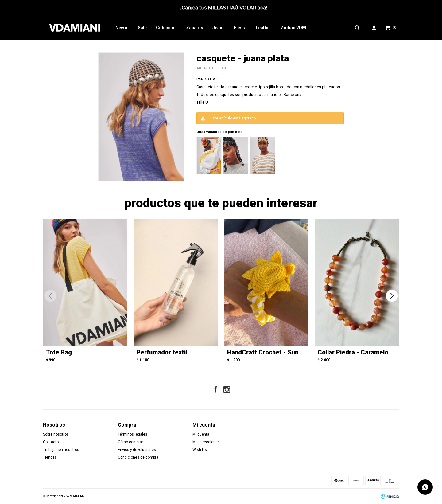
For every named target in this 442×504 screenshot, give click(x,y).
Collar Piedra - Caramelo (353, 352)
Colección (166, 28)
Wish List (200, 450)
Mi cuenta (201, 434)
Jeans (219, 28)
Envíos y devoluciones (137, 450)
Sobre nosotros (56, 434)
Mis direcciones (206, 442)
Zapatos (195, 28)
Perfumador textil (162, 352)
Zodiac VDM (293, 28)
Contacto (51, 442)
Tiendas (50, 457)
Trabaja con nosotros (61, 450)
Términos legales (133, 434)
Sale (142, 28)
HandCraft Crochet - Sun (263, 352)
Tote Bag (59, 352)
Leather (264, 28)
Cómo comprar (130, 442)
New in (122, 28)
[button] (392, 296)
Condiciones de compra (138, 457)
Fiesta (240, 28)
